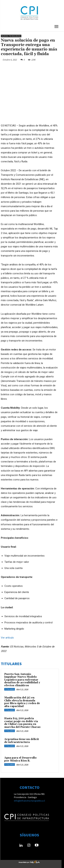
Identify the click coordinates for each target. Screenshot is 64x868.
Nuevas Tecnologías (11, 36)
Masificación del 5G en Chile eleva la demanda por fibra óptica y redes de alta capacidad (22, 702)
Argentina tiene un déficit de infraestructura (22, 741)
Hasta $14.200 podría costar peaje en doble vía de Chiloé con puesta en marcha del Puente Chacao (22, 723)
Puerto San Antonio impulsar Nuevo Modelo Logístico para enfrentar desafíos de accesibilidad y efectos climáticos (22, 680)
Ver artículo (7, 638)
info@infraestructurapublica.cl (29, 801)
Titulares (10, 689)
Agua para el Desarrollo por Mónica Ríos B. (20, 759)
